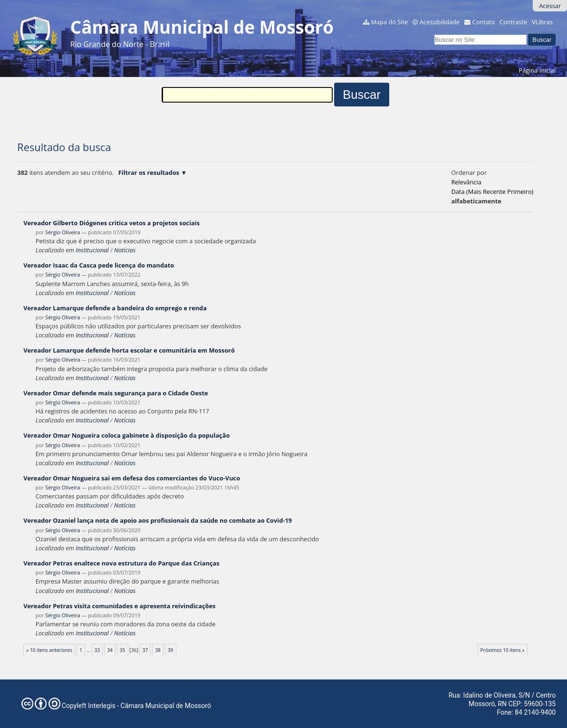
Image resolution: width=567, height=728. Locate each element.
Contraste (513, 22)
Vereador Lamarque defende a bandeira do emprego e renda (115, 308)
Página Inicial (538, 70)
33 (97, 650)
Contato (484, 22)
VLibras (542, 22)
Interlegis (102, 706)
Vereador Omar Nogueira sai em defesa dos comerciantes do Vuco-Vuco (132, 478)
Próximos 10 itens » (503, 650)
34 (110, 650)
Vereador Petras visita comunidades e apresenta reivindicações (119, 606)
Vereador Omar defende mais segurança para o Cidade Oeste (115, 393)
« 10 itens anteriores (49, 650)
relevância (466, 182)
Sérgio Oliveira (62, 232)
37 (145, 650)
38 (158, 650)
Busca (434, 33)
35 (123, 650)
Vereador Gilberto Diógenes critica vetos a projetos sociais (111, 223)
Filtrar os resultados (149, 172)
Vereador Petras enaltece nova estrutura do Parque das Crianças (121, 563)
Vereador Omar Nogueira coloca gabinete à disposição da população (126, 435)
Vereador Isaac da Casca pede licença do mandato (99, 265)
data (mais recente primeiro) (492, 192)
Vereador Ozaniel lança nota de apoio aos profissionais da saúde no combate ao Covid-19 (158, 520)
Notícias (125, 250)
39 (171, 650)
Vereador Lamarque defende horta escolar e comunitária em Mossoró (129, 350)
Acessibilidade (440, 22)
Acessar (550, 6)
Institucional (92, 250)
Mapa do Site (389, 22)
